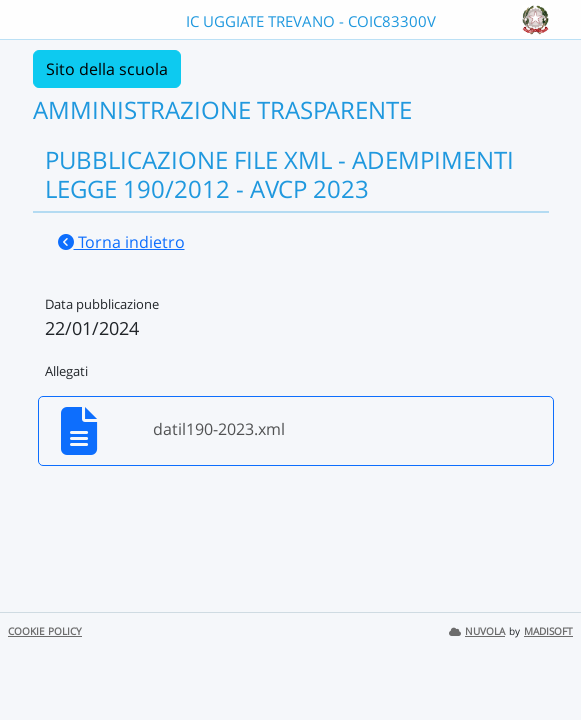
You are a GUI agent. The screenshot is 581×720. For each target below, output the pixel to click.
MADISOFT (548, 631)
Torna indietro (121, 242)
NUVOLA (477, 631)
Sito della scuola (107, 69)
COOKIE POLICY (45, 631)
